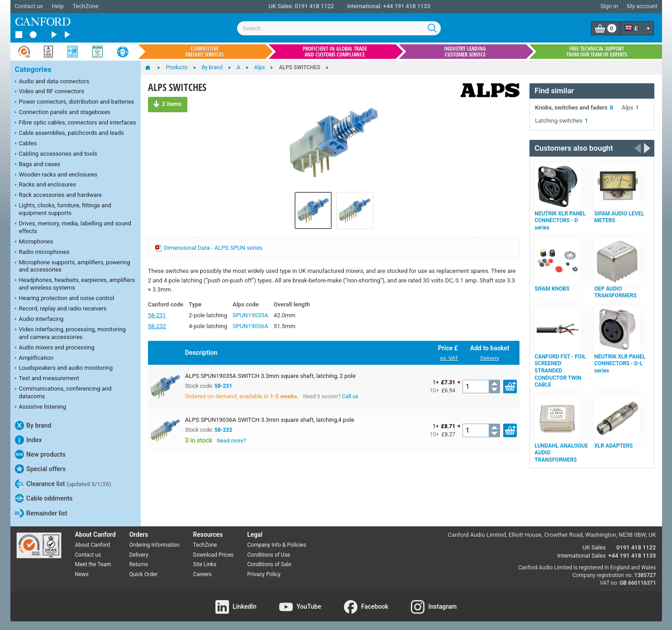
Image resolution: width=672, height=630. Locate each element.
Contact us (29, 6)
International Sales (582, 556)
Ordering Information (155, 545)
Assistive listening (41, 407)
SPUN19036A (250, 326)
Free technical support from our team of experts (597, 52)
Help (58, 6)
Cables (26, 144)
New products (40, 454)
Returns (139, 564)
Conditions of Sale (269, 564)
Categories (33, 69)
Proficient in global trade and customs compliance (335, 52)
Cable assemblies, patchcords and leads (69, 134)
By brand (33, 425)
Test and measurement (47, 379)
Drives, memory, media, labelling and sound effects (73, 227)
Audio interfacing (39, 320)
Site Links (205, 564)
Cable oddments (44, 498)
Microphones (34, 242)
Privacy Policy (264, 574)
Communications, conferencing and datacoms (63, 392)
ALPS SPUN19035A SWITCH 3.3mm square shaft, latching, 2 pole (270, 376)
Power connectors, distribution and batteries (75, 102)
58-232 (157, 326)
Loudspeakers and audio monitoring (64, 368)
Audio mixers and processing (55, 348)
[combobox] (339, 28)
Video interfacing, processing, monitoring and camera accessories (70, 333)
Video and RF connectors (50, 92)
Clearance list (63, 484)
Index (29, 440)
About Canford (93, 545)
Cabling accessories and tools (56, 154)
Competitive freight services (205, 52)
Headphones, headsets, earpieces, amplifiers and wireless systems (75, 284)
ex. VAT (449, 358)
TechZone (85, 6)
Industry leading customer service (465, 52)
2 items (168, 104)
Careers (203, 574)
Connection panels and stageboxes (63, 113)
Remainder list (41, 513)
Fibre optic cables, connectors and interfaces (76, 123)
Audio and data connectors (52, 82)
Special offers (41, 469)
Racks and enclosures (45, 185)
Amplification (34, 358)
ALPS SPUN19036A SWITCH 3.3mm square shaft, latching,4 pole (270, 420)
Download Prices (214, 555)
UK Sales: (281, 6)
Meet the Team (93, 564)
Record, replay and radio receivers (61, 309)
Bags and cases (38, 165)
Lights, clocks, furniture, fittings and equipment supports (63, 209)
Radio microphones (42, 253)
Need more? (231, 441)
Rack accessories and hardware (58, 196)
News (82, 574)
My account (642, 6)
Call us (350, 396)
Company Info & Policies (276, 545)
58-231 (157, 315)
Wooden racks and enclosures (56, 175)
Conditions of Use (269, 555)
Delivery (489, 358)
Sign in (609, 6)
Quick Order (143, 574)
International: (364, 6)
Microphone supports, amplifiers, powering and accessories (73, 266)
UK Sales (594, 547)
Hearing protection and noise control (65, 299)
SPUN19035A (250, 315)
